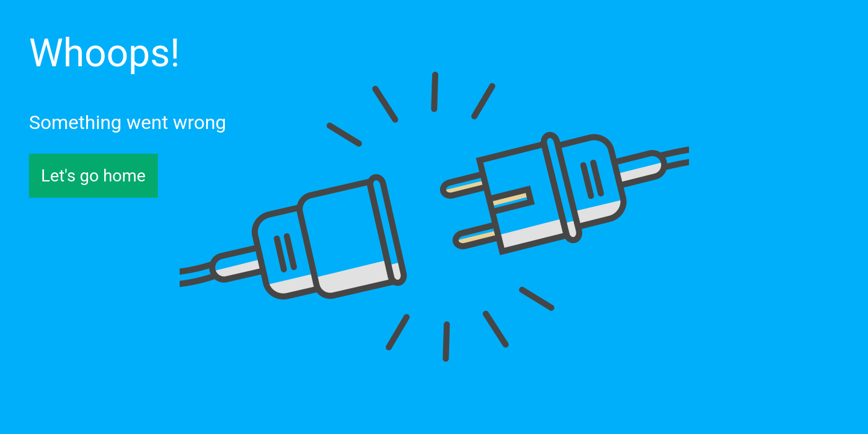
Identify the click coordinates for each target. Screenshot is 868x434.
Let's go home (93, 176)
